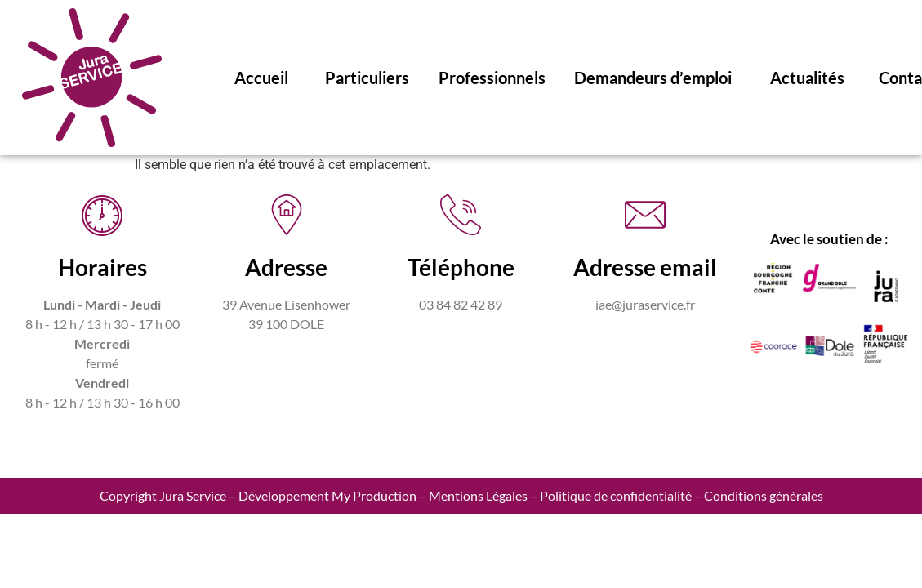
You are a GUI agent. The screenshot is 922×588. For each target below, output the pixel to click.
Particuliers (367, 78)
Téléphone (461, 267)
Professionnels (492, 78)
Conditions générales (764, 495)
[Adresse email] (645, 215)
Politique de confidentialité (616, 495)
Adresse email (645, 267)
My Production (374, 495)
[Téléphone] (461, 215)
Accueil (261, 78)
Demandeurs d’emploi (653, 78)
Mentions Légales (478, 495)
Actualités (807, 78)
